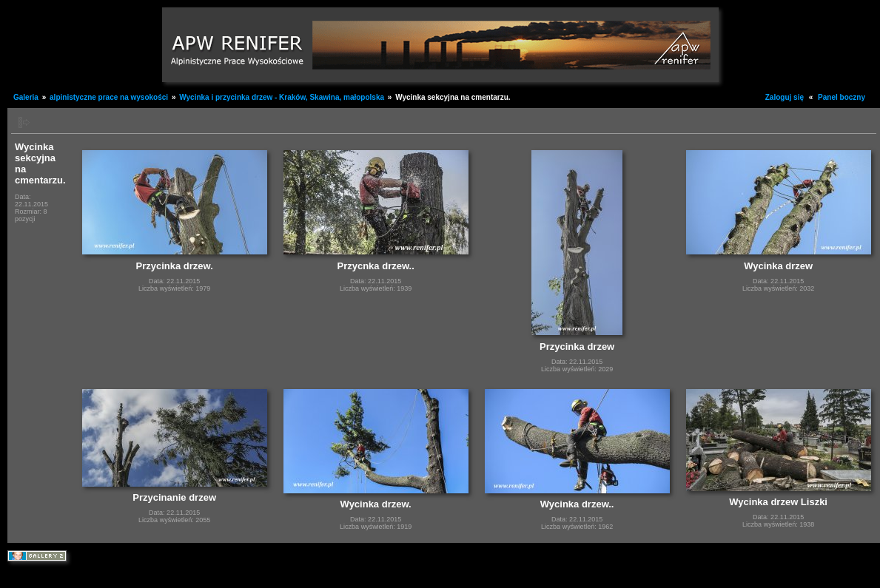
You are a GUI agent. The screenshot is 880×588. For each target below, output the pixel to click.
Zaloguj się (785, 97)
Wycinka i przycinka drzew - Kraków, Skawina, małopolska (283, 97)
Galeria (26, 97)
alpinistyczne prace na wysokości (109, 97)
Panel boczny (842, 97)
